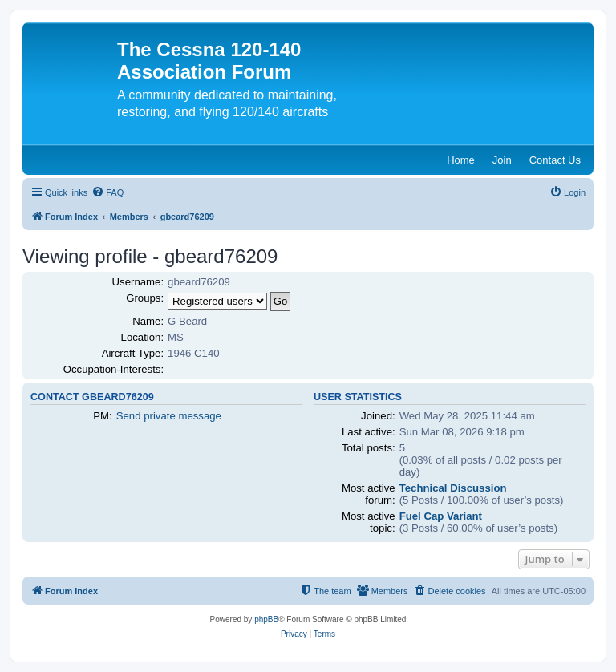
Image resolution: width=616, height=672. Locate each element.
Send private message (169, 416)
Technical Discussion (453, 488)
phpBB (266, 619)
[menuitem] (107, 192)
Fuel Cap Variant (441, 516)
